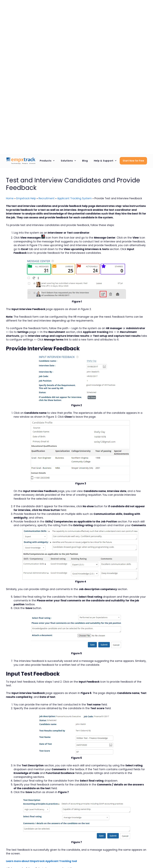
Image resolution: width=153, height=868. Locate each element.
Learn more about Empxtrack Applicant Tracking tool (41, 861)
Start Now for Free (133, 161)
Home (10, 198)
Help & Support (107, 161)
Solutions (70, 161)
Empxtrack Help (26, 198)
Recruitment (47, 198)
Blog (85, 161)
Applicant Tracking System (74, 198)
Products (49, 161)
